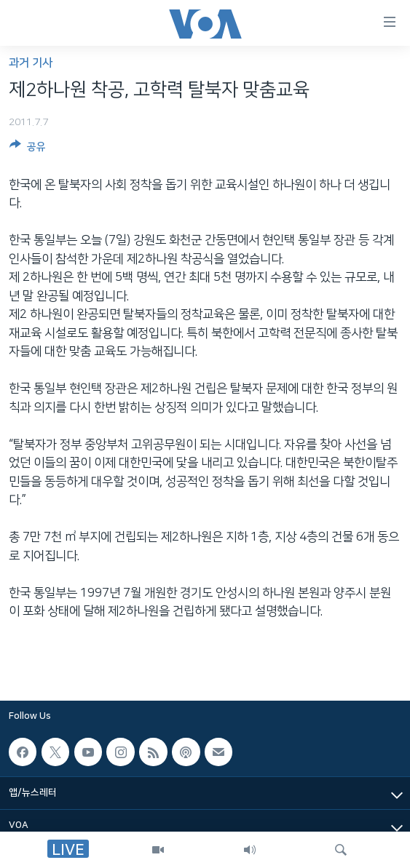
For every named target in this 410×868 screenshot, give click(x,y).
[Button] (28, 149)
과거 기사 (31, 63)
